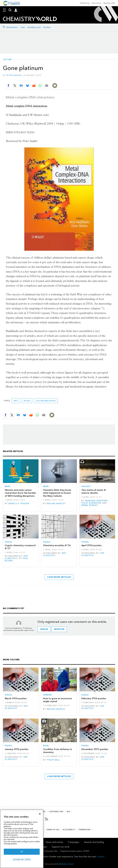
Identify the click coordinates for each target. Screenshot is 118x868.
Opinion (47, 695)
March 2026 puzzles (16, 698)
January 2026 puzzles (17, 749)
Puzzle (8, 542)
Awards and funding (94, 842)
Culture (7, 60)
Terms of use (53, 830)
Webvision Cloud (66, 864)
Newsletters (12, 27)
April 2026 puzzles (91, 545)
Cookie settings (22, 859)
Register (59, 629)
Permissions (85, 830)
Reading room (34, 27)
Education (96, 3)
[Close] (40, 814)
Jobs (23, 27)
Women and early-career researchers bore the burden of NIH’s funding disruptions (20, 493)
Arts (16, 401)
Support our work (61, 847)
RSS (68, 812)
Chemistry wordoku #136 (57, 545)
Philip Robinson (91, 503)
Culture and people (46, 401)
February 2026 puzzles (94, 698)
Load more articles (59, 577)
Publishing (85, 3)
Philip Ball (54, 760)
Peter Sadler (14, 75)
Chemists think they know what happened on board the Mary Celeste (57, 493)
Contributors (56, 812)
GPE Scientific (16, 557)
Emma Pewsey (90, 505)
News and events (54, 842)
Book (46, 746)
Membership (109, 3)
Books (27, 401)
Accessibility (69, 830)
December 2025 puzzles (95, 749)
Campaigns (73, 842)
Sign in (44, 629)
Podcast (86, 486)
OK (22, 852)
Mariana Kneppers (96, 501)
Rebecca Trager (19, 504)
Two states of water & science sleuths (94, 491)
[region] (22, 839)
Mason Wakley (56, 504)
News (8, 486)
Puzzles (47, 27)
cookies (100, 857)
